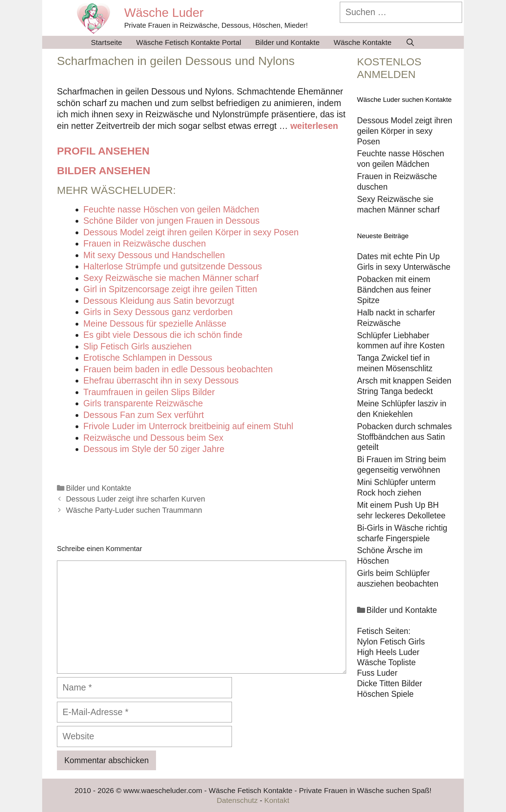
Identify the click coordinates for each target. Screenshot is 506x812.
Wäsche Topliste (386, 662)
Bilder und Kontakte (287, 42)
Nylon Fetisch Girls (391, 642)
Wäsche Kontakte (363, 42)
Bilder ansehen (104, 171)
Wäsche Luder (164, 12)
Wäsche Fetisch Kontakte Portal (189, 42)
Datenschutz (237, 800)
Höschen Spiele (385, 694)
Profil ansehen (103, 151)
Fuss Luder (377, 673)
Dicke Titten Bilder (390, 683)
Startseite (107, 42)
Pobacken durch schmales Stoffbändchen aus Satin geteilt (404, 437)
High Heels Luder (388, 652)
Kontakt (277, 800)
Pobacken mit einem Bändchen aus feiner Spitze (394, 290)
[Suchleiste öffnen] (410, 42)
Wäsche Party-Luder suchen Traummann (134, 510)
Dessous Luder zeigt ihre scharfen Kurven (136, 499)
